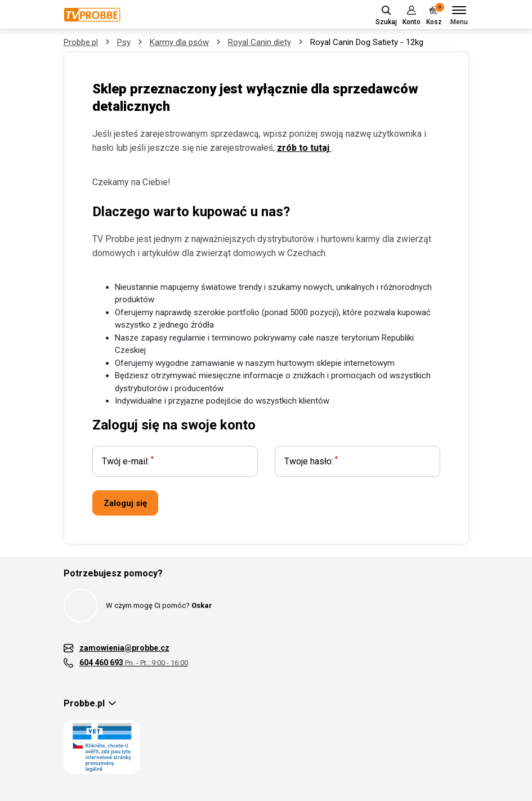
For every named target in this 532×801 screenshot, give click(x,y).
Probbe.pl (81, 42)
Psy (124, 42)
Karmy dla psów (179, 42)
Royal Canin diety (260, 42)
